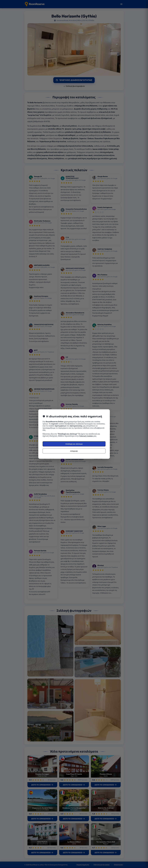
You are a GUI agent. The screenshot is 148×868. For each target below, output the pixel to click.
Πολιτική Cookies (86, 436)
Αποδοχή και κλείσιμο (74, 444)
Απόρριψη (74, 451)
